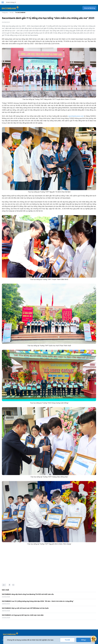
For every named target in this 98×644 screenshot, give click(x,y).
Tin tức (11, 12)
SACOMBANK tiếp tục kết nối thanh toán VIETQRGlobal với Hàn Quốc (25, 608)
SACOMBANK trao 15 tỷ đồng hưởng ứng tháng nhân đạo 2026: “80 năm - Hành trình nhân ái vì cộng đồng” (38, 601)
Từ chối (67, 640)
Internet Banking (89, 8)
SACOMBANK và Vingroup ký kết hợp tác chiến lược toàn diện (23, 615)
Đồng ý (84, 640)
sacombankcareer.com (76, 116)
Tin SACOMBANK (20, 12)
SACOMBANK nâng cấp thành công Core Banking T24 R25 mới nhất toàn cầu (28, 594)
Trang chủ (5, 12)
